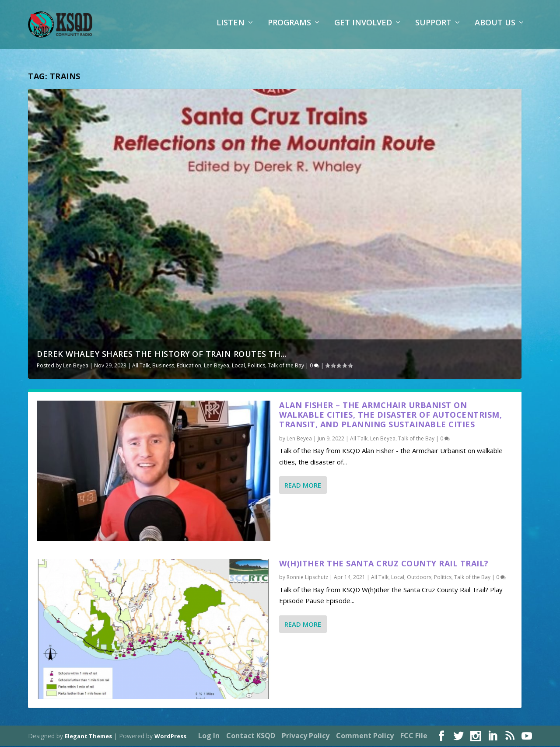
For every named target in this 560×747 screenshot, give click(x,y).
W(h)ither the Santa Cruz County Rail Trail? (384, 564)
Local (238, 366)
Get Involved (363, 28)
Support (433, 28)
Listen (231, 28)
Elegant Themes (88, 737)
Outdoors (419, 578)
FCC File (414, 737)
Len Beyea (76, 366)
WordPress (170, 737)
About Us (495, 28)
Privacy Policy (306, 737)
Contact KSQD (251, 737)
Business (163, 366)
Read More (303, 486)
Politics (256, 366)
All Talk (141, 366)
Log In (209, 737)
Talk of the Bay (286, 366)
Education (189, 366)
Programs (289, 28)
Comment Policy (365, 737)
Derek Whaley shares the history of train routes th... (162, 355)
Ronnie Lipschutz (307, 578)
